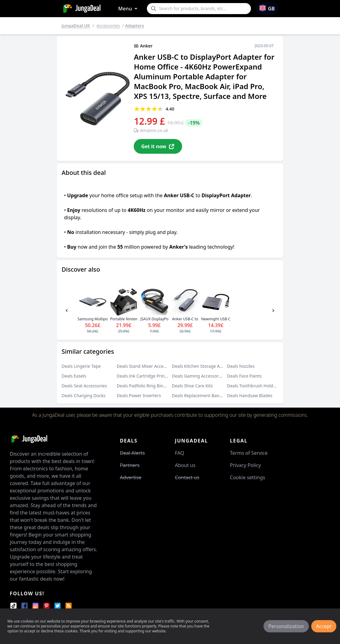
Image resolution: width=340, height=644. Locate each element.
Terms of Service (249, 453)
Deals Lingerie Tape (81, 366)
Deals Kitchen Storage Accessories (206, 366)
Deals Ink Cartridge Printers (144, 376)
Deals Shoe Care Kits (192, 386)
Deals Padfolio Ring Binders (144, 386)
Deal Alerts (132, 453)
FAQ (179, 453)
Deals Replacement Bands (198, 395)
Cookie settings (247, 477)
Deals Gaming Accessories (198, 376)
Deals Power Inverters (139, 395)
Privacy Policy (245, 465)
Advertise (131, 477)
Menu (129, 9)
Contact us (187, 477)
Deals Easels (74, 376)
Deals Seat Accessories (84, 386)
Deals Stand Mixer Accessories (147, 366)
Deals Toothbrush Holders (253, 386)
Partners (130, 465)
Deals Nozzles (241, 366)
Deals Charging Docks (84, 395)
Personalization (286, 626)
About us (185, 465)
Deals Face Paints (245, 376)
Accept (324, 626)
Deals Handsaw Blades (250, 395)
